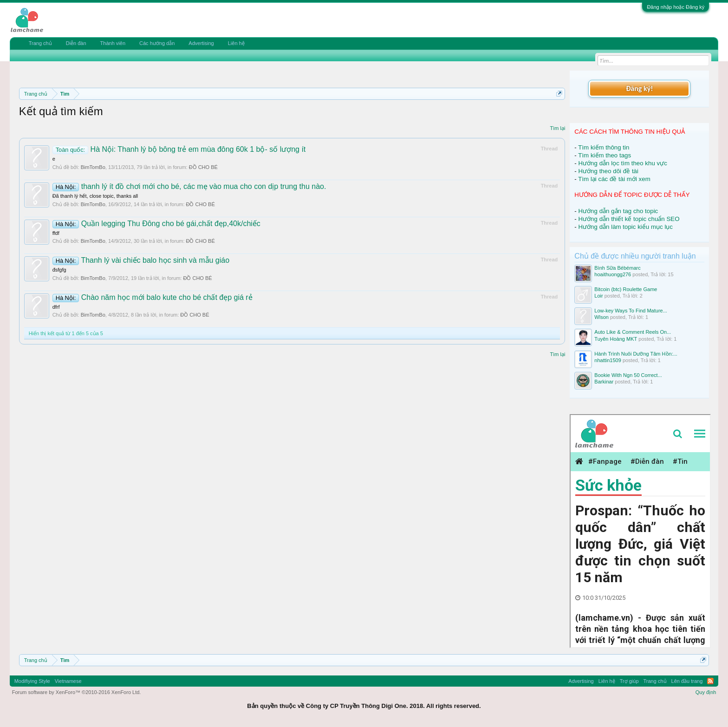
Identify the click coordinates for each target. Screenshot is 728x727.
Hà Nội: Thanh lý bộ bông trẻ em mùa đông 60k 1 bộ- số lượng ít (179, 149)
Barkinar (604, 382)
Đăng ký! (639, 88)
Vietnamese (68, 681)
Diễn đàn (76, 43)
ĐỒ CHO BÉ (203, 167)
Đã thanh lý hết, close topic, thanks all (95, 196)
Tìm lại (557, 128)
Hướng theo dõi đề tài (608, 171)
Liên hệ (236, 43)
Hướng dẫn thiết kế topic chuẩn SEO (629, 219)
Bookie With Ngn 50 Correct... (628, 375)
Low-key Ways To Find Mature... (631, 311)
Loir (598, 296)
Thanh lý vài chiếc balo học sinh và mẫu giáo (141, 260)
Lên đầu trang (687, 681)
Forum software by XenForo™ (77, 692)
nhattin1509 (608, 360)
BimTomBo (93, 167)
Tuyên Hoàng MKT (616, 339)
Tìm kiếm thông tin (604, 147)
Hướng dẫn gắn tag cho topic (618, 211)
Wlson (601, 317)
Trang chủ (40, 43)
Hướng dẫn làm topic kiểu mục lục (625, 227)
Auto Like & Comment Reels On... (633, 332)
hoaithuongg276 (613, 274)
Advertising (201, 43)
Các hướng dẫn (157, 43)
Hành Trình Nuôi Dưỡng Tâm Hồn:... (636, 354)
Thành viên (113, 43)
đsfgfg (59, 270)
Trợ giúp (629, 681)
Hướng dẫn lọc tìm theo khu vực (622, 163)
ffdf (56, 233)
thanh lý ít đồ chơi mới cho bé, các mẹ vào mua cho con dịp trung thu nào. (189, 186)
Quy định (706, 692)
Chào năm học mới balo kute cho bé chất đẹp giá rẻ (153, 297)
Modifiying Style (32, 681)
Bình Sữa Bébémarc (617, 268)
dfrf (56, 307)
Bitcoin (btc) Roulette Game (626, 289)
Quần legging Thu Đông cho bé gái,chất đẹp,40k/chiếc (156, 224)
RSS (710, 681)
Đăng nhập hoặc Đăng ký (676, 7)
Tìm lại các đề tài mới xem (614, 179)
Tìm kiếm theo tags (604, 155)
